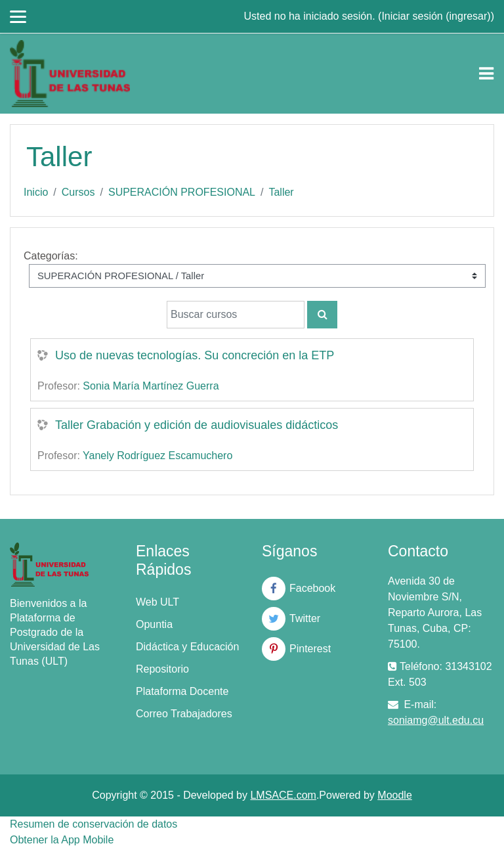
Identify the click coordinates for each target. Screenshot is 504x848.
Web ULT (157, 602)
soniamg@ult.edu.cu (436, 720)
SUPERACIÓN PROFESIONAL (182, 192)
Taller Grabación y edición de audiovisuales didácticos (197, 425)
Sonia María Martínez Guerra (151, 386)
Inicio (36, 192)
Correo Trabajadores (184, 714)
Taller (281, 192)
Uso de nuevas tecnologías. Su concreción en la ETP (195, 355)
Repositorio (162, 669)
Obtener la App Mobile (62, 840)
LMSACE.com (283, 795)
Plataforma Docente (182, 691)
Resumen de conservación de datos (94, 824)
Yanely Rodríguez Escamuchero (157, 456)
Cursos (78, 192)
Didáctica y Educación (187, 647)
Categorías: (51, 256)
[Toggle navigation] (486, 74)
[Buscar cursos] (236, 315)
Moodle (394, 795)
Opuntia (154, 624)
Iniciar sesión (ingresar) (436, 16)
